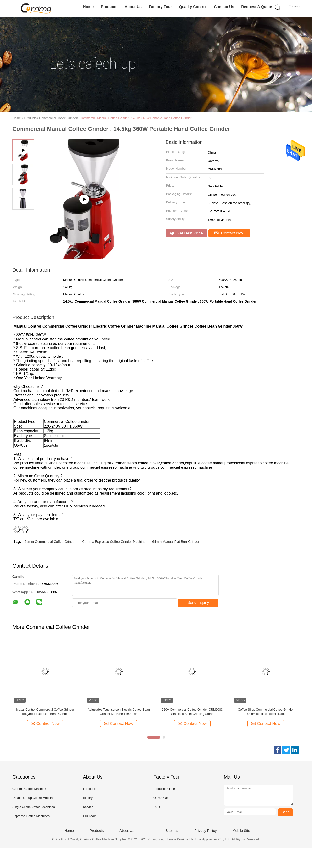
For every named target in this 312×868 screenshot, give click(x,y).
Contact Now (229, 233)
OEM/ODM (161, 798)
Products (109, 7)
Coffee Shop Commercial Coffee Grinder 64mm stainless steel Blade (266, 712)
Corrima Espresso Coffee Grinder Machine (114, 542)
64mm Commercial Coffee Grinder (50, 542)
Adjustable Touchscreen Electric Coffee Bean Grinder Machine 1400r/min (119, 712)
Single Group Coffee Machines (34, 807)
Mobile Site (241, 831)
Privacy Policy (205, 831)
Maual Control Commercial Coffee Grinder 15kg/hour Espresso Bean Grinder (45, 712)
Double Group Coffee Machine (33, 798)
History (88, 798)
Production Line (164, 789)
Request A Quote (257, 7)
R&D (157, 807)
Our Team (90, 816)
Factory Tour (160, 7)
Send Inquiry (198, 603)
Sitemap (172, 831)
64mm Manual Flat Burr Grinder (176, 542)
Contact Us (224, 7)
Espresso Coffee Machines (31, 816)
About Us (133, 7)
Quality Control (193, 7)
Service (88, 807)
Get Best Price (186, 233)
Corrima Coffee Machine (29, 789)
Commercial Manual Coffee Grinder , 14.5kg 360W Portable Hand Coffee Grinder (136, 118)
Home (88, 7)
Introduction (91, 789)
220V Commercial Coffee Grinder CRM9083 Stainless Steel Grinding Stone (192, 712)
